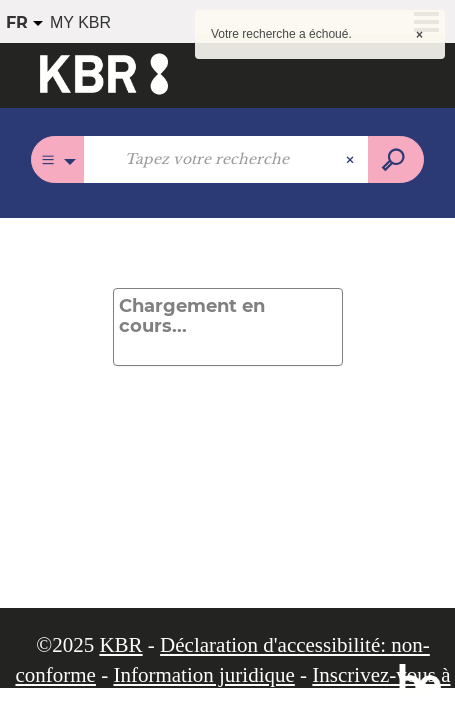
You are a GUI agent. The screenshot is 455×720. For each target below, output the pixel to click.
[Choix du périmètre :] (57, 159)
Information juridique (203, 675)
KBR (120, 645)
